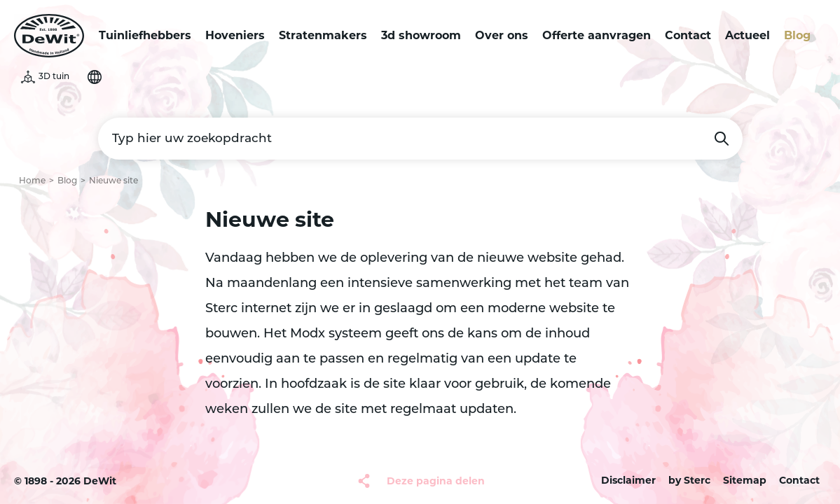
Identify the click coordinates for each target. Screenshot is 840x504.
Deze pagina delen (436, 481)
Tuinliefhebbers (145, 35)
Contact (688, 35)
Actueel (748, 35)
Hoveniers (235, 35)
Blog (797, 35)
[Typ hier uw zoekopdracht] (420, 139)
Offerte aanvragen (597, 35)
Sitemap (745, 480)
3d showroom (421, 35)
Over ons (502, 35)
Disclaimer (628, 480)
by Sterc (689, 480)
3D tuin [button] (54, 77)
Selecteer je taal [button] (95, 77)
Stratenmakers (323, 35)
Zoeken (722, 139)
